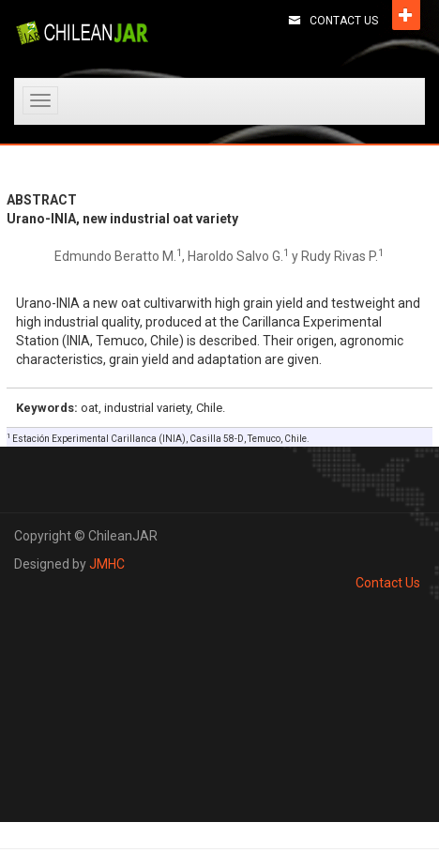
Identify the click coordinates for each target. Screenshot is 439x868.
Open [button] (406, 15)
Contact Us (344, 21)
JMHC (107, 564)
